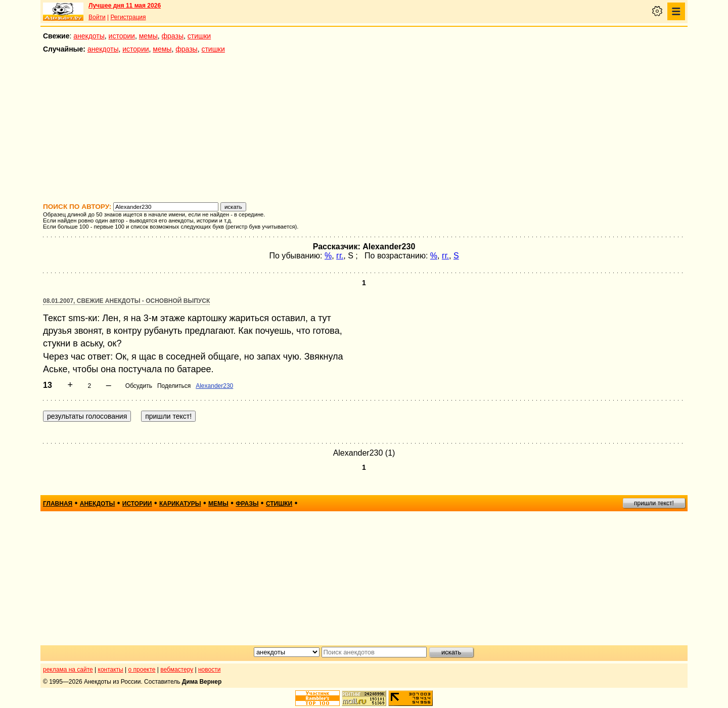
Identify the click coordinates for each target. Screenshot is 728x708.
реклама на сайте (68, 670)
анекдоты (89, 36)
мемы (148, 36)
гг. (340, 256)
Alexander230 (214, 386)
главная (58, 504)
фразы (173, 36)
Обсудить (139, 386)
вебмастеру (177, 670)
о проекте (142, 670)
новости (209, 670)
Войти (97, 17)
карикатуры (180, 504)
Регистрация (128, 17)
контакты (111, 670)
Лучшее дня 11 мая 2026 (125, 6)
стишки (199, 36)
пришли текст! (654, 503)
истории (122, 36)
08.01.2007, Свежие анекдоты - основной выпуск (126, 301)
